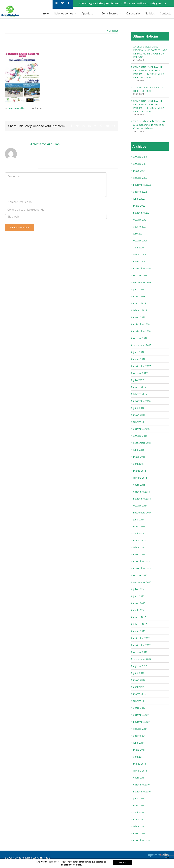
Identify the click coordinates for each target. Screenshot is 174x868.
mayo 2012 (139, 680)
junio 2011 (139, 743)
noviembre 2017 (142, 366)
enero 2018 (139, 359)
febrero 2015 (140, 478)
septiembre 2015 (142, 443)
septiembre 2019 (142, 282)
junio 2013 (139, 596)
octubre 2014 (140, 506)
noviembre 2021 (142, 213)
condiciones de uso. (71, 865)
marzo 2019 (140, 303)
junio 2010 (139, 799)
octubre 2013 (140, 575)
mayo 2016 (139, 415)
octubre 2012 (140, 652)
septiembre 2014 (142, 513)
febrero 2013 (140, 624)
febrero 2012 (140, 701)
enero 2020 (139, 261)
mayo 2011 (139, 750)
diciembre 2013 (141, 561)
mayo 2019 (139, 296)
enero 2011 (139, 778)
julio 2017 (138, 380)
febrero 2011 (140, 771)
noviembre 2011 (142, 722)
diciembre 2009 (141, 840)
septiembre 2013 (142, 582)
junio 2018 (139, 352)
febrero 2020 (140, 254)
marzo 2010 (140, 819)
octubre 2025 (140, 157)
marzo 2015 (140, 471)
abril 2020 (138, 248)
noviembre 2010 (142, 792)
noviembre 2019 (142, 268)
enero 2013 (139, 631)
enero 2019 (139, 317)
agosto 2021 (140, 227)
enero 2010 (139, 833)
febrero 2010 (140, 826)
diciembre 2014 (141, 492)
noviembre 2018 (142, 331)
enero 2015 (139, 485)
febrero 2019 (140, 310)
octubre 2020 (140, 241)
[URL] (56, 217)
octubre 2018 (140, 338)
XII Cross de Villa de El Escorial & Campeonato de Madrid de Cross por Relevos (149, 125)
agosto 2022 (140, 192)
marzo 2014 (140, 540)
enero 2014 (139, 554)
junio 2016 (139, 408)
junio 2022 (139, 199)
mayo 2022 (139, 206)
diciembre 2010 (141, 785)
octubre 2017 (140, 373)
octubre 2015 (140, 436)
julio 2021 (138, 234)
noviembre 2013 (142, 568)
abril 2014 (138, 533)
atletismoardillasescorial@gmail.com (145, 3)
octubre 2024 (140, 164)
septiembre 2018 (142, 345)
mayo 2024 (139, 171)
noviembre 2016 (142, 401)
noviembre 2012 (142, 645)
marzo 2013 (140, 617)
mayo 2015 (139, 457)
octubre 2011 (140, 729)
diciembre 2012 (141, 638)
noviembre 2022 (142, 185)
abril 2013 (138, 610)
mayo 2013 (139, 603)
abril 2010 (138, 812)
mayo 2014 (139, 526)
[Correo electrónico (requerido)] (56, 210)
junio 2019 (139, 289)
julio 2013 (138, 589)
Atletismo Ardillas (17, 108)
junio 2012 (139, 673)
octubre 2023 (140, 178)
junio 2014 (139, 520)
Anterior (114, 31)
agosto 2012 (140, 666)
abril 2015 (138, 464)
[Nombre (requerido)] (56, 202)
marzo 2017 (140, 387)
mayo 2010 (139, 805)
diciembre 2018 (141, 324)
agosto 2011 (140, 736)
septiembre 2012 (142, 659)
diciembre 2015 (141, 429)
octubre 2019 (140, 275)
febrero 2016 (140, 422)
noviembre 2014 (142, 499)
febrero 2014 (140, 547)
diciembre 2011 (141, 715)
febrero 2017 (140, 394)
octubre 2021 (140, 220)
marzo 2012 (140, 694)
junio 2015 (139, 450)
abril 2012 (138, 687)
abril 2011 (138, 757)
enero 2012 (139, 708)
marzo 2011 (140, 764)
